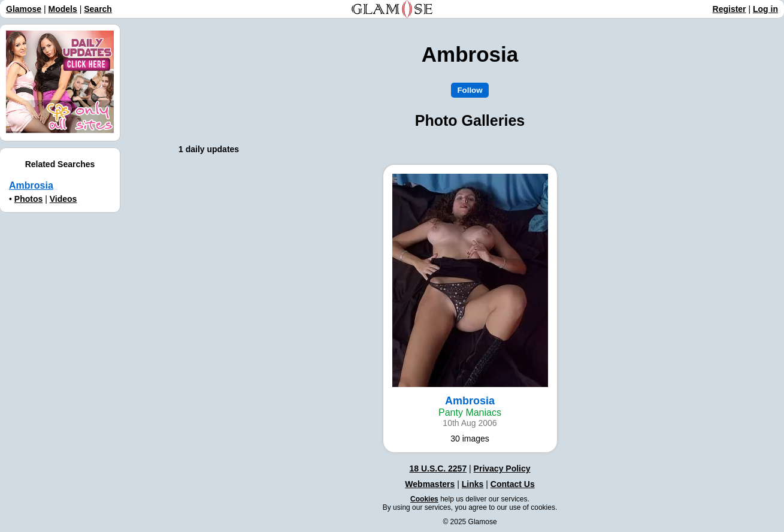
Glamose (24, 9)
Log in (765, 9)
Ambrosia (31, 185)
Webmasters (430, 484)
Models (63, 9)
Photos (28, 199)
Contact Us (513, 484)
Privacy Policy (502, 468)
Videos (63, 199)
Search (98, 9)
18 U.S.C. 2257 (438, 468)
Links (473, 484)
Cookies (424, 499)
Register (729, 9)
